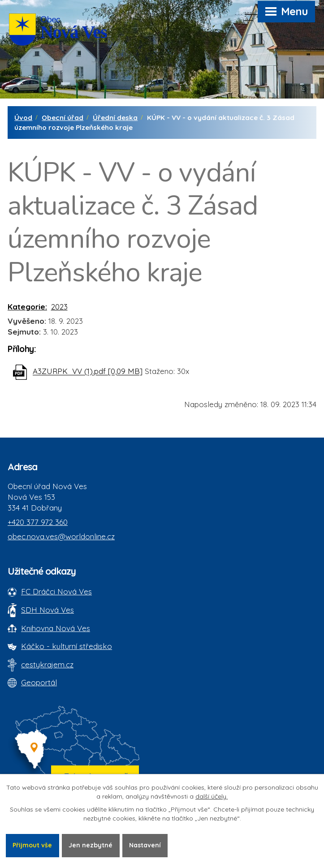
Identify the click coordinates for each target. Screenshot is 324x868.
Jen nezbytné (91, 845)
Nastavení (145, 845)
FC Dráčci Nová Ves (56, 591)
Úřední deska (115, 118)
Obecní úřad (63, 118)
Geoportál (39, 682)
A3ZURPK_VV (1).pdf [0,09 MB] (88, 372)
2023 (59, 307)
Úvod (23, 118)
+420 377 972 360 (38, 522)
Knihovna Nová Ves (56, 628)
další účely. (212, 796)
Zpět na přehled (48, 410)
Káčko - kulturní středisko (67, 646)
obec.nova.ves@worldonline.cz (61, 536)
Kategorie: (27, 307)
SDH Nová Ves (48, 610)
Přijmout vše (32, 845)
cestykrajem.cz (47, 664)
